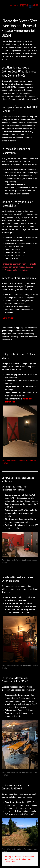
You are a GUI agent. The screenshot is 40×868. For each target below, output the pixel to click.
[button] (14, 5)
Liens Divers (8, 318)
